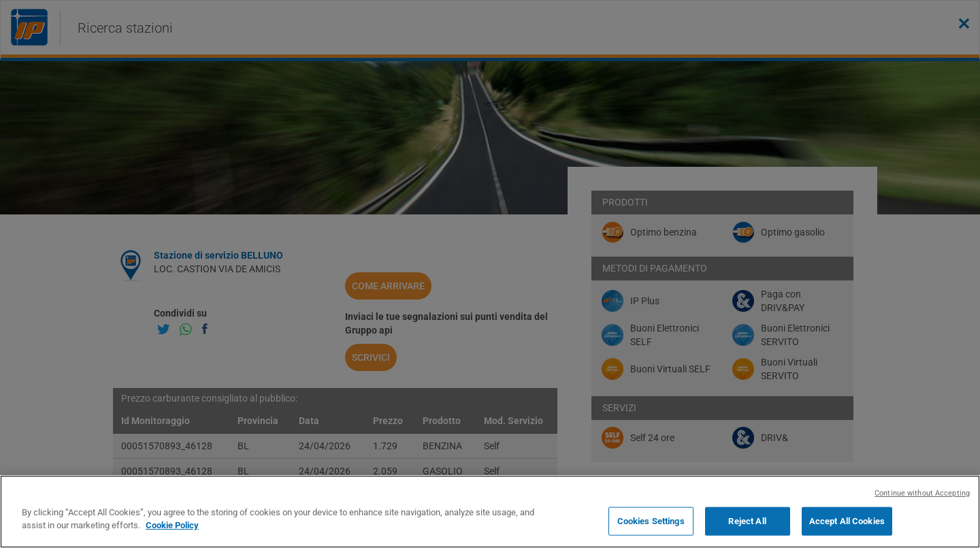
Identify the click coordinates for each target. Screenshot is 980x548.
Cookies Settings (651, 521)
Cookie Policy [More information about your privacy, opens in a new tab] (172, 525)
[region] (490, 512)
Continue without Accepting (922, 493)
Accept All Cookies (847, 521)
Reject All (747, 521)
